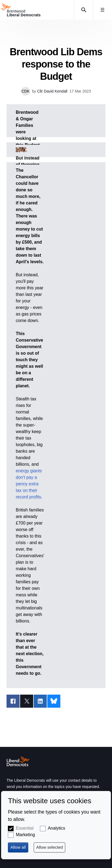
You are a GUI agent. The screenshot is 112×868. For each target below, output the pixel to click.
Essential (25, 828)
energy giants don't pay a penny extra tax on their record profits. (29, 484)
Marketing (25, 835)
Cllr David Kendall (52, 91)
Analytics (57, 828)
